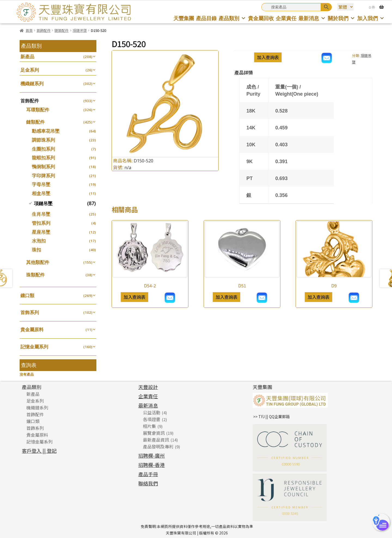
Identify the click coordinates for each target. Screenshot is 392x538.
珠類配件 (35, 275)
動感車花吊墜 (46, 131)
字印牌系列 (43, 176)
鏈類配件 (62, 30)
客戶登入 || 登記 (39, 451)
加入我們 (371, 18)
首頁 (29, 30)
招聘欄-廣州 (151, 455)
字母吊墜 (41, 184)
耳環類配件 (38, 110)
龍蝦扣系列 (43, 158)
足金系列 (30, 70)
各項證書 (152, 419)
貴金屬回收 (261, 18)
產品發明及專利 (158, 446)
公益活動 (152, 412)
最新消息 (312, 18)
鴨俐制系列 (43, 167)
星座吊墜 (41, 232)
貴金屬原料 (32, 329)
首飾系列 (30, 312)
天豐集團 (184, 18)
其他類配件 (38, 262)
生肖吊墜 (41, 214)
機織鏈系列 (32, 83)
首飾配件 (44, 30)
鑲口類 (27, 295)
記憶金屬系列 (34, 347)
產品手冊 (148, 474)
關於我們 (342, 18)
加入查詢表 (268, 57)
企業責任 (286, 18)
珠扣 (36, 250)
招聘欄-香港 (151, 465)
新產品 (27, 57)
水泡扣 (39, 241)
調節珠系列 (43, 140)
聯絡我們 (148, 483)
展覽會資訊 (154, 433)
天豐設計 (148, 387)
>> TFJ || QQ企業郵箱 (271, 417)
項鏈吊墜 (80, 30)
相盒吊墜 (41, 193)
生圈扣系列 (43, 149)
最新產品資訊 (156, 440)
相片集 (149, 426)
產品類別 (232, 18)
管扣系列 (41, 223)
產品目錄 (206, 18)
